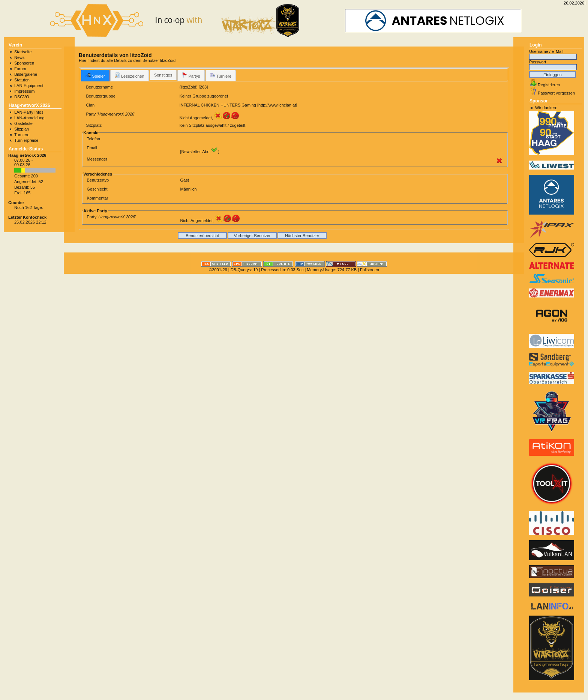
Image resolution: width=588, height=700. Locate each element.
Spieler (95, 75)
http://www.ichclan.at (277, 105)
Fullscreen (370, 270)
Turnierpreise (26, 140)
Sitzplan (22, 129)
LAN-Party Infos (29, 112)
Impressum (24, 91)
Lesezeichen (130, 75)
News (19, 57)
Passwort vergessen (556, 93)
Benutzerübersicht (202, 236)
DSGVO (22, 97)
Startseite (23, 52)
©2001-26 (218, 270)
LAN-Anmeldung (29, 118)
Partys (191, 75)
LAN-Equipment (29, 86)
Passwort (538, 62)
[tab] (95, 75)
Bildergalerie (26, 74)
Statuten (22, 80)
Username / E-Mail (546, 51)
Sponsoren (24, 63)
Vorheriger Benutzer (252, 236)
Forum (20, 69)
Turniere (22, 135)
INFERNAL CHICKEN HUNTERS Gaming (217, 105)
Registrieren (549, 85)
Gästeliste (23, 123)
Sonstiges (163, 75)
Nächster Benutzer (302, 236)
